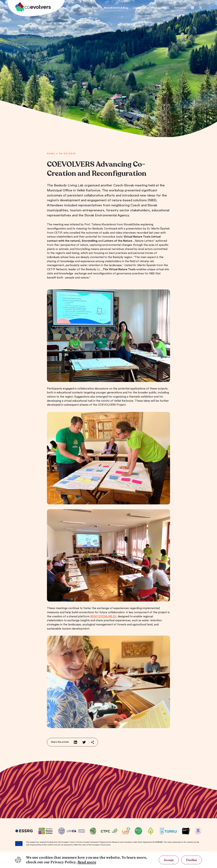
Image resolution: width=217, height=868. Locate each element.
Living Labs (140, 8)
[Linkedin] (193, 8)
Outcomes (180, 8)
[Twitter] (200, 8)
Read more (87, 862)
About (95, 8)
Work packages (160, 8)
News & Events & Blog (116, 8)
